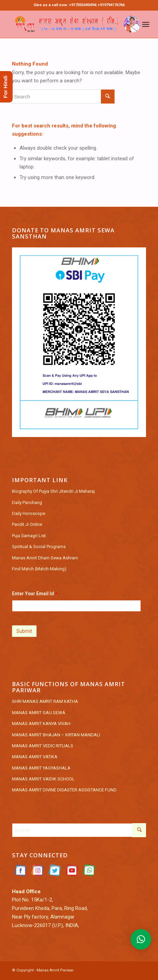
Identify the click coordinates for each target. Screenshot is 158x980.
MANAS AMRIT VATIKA (35, 757)
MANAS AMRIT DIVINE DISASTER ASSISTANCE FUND (64, 790)
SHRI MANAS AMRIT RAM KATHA (45, 701)
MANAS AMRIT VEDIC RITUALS (43, 746)
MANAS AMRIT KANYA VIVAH (41, 724)
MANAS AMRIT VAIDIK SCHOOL (43, 779)
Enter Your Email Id (35, 594)
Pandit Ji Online (27, 524)
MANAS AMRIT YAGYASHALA (41, 768)
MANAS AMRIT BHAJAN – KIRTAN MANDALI (56, 735)
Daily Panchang (27, 502)
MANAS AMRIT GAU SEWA (39, 713)
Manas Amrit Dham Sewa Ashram (45, 558)
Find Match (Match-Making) (39, 569)
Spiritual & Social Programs (39, 547)
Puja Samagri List (29, 536)
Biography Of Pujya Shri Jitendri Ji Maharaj (53, 491)
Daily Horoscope (29, 513)
